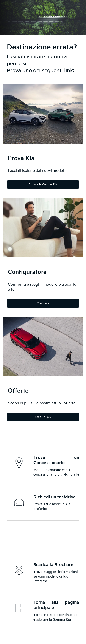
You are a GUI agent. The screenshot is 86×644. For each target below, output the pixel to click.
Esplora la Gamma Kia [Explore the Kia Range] (43, 185)
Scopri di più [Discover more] (43, 417)
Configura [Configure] (43, 303)
